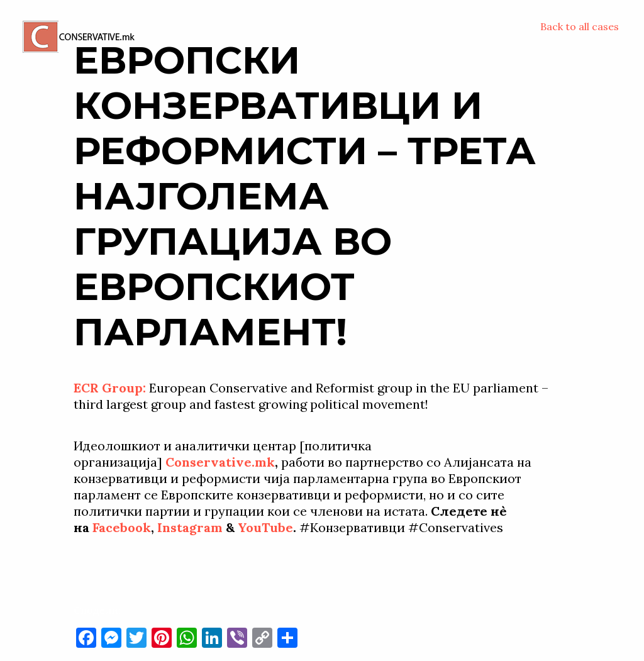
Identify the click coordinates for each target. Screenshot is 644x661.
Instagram (190, 527)
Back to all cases (580, 26)
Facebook (122, 527)
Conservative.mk (220, 462)
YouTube (265, 527)
